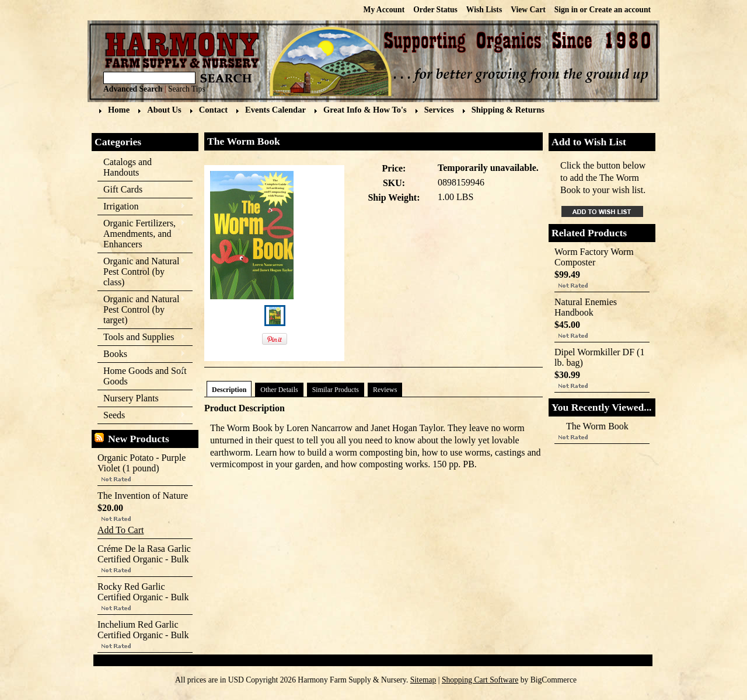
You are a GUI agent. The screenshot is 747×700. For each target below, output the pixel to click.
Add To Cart (121, 530)
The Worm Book (597, 426)
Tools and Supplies (142, 337)
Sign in (566, 10)
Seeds (142, 416)
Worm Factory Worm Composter (594, 257)
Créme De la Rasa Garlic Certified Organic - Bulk (144, 554)
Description (229, 390)
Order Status (435, 10)
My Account (384, 10)
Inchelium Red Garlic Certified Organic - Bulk (143, 630)
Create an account (620, 10)
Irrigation (142, 207)
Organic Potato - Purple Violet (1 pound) (142, 463)
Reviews (385, 390)
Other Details (279, 390)
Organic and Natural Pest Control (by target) (142, 309)
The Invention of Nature (143, 496)
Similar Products (336, 390)
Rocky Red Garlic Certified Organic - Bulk (143, 592)
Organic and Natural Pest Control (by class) (142, 272)
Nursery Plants (131, 398)
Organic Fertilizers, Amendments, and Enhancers (142, 234)
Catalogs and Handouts (128, 167)
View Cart (528, 10)
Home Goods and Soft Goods (142, 376)
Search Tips (187, 89)
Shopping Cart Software (480, 680)
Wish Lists (484, 10)
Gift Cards (123, 189)
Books (142, 354)
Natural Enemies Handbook (586, 307)
